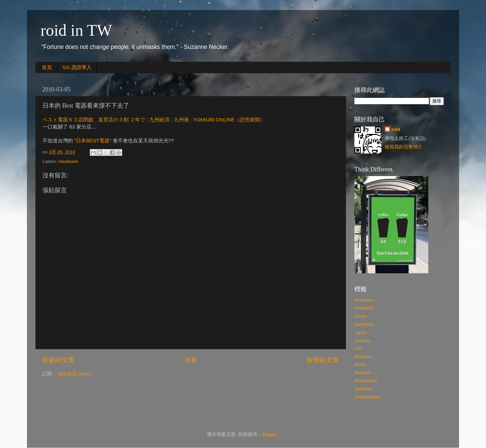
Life (358, 348)
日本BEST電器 (93, 141)
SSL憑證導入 (77, 67)
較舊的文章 (323, 360)
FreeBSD (364, 308)
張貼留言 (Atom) (75, 374)
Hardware (68, 161)
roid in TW (76, 30)
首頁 (47, 67)
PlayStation (366, 381)
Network (363, 373)
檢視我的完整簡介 (404, 147)
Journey (362, 341)
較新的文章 (58, 360)
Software (363, 389)
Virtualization (367, 397)
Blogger (270, 434)
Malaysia (363, 356)
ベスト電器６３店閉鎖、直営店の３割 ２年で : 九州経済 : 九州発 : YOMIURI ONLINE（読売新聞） (154, 120)
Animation (364, 300)
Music (360, 365)
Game (361, 316)
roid (396, 129)
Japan (361, 332)
